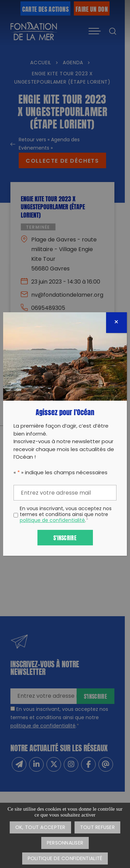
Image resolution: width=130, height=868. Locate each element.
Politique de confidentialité (65, 859)
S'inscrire (65, 537)
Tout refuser (97, 828)
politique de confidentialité (52, 521)
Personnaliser (65, 843)
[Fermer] (116, 323)
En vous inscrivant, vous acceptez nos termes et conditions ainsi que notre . (66, 515)
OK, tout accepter (40, 828)
